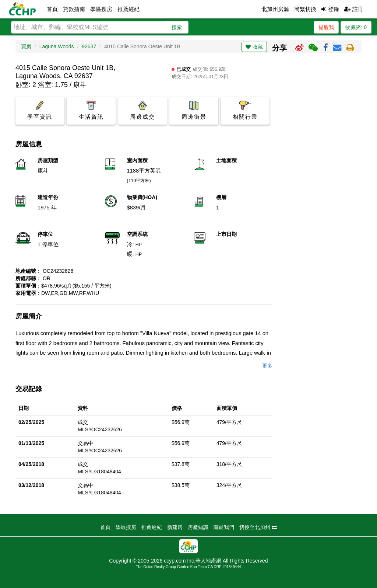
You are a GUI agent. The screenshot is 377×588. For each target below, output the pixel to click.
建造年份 (48, 197)
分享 (279, 48)
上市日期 (226, 234)
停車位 (45, 234)
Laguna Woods (57, 46)
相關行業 (245, 110)
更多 (267, 366)
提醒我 (326, 27)
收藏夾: (356, 27)
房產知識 (198, 527)
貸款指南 (74, 9)
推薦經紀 (128, 9)
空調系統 (137, 234)
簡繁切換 (305, 9)
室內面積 (137, 160)
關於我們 (224, 527)
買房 (26, 46)
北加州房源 (275, 9)
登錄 (330, 9)
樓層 (221, 197)
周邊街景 (194, 110)
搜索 (177, 27)
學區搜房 (101, 9)
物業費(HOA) (142, 197)
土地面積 (226, 160)
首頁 (52, 9)
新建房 (175, 527)
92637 (89, 46)
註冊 (354, 9)
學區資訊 (40, 110)
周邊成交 (143, 110)
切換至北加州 (258, 527)
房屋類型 (48, 160)
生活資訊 (91, 110)
